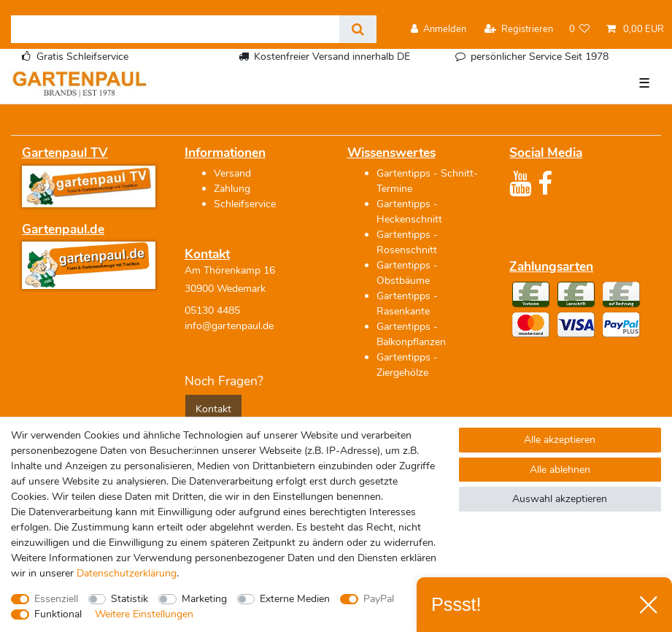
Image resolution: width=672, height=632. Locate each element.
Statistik (130, 599)
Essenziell (56, 599)
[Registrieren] (519, 30)
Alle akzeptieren (560, 440)
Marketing (204, 599)
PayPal (379, 599)
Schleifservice (245, 204)
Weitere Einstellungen (144, 614)
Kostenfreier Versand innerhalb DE (332, 57)
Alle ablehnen (560, 470)
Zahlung (232, 189)
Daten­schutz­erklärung (127, 573)
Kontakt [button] (213, 409)
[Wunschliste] (580, 30)
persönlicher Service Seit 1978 (540, 57)
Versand (232, 173)
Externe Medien (295, 599)
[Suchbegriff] (175, 29)
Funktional (58, 614)
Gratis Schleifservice (82, 57)
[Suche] (358, 29)
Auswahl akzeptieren (560, 499)
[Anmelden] (439, 30)
